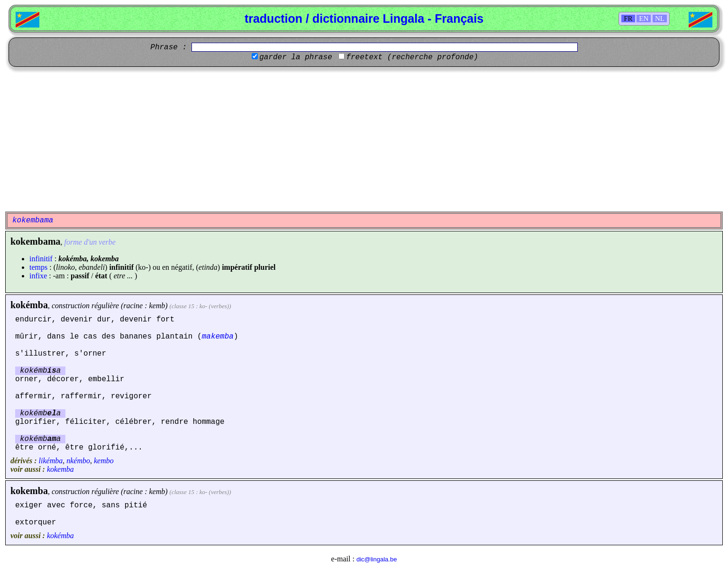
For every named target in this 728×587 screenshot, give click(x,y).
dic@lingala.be (377, 559)
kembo (104, 461)
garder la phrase (296, 57)
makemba (218, 337)
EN (644, 18)
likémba (51, 461)
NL (660, 18)
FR (628, 18)
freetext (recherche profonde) (412, 57)
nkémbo (78, 461)
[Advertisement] (364, 138)
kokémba (29, 305)
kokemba (60, 469)
